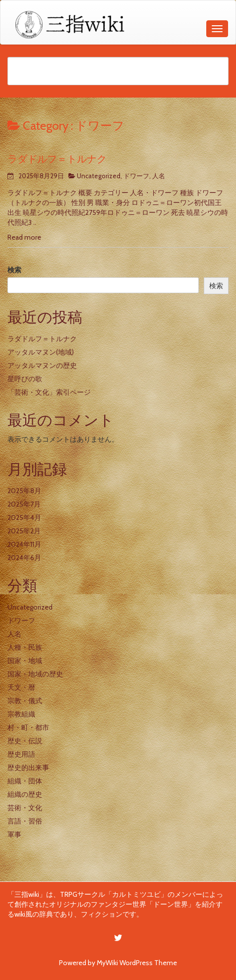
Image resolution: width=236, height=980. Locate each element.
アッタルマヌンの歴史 (42, 365)
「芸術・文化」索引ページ (49, 392)
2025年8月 (24, 491)
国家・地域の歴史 (35, 674)
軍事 (14, 834)
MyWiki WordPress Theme (137, 963)
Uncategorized (99, 176)
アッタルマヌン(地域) (41, 352)
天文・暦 (21, 687)
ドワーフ (136, 176)
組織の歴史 (25, 794)
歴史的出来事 (28, 768)
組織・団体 (25, 781)
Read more (24, 237)
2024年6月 (24, 558)
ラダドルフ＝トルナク (57, 159)
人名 (159, 176)
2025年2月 (24, 531)
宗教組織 (21, 714)
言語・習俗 (25, 821)
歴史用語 (21, 754)
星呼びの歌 (25, 379)
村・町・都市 (28, 727)
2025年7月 (24, 504)
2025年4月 (24, 517)
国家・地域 (25, 661)
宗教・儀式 (25, 701)
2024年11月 (24, 544)
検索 (14, 270)
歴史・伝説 (25, 741)
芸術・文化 (25, 808)
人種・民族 (25, 647)
